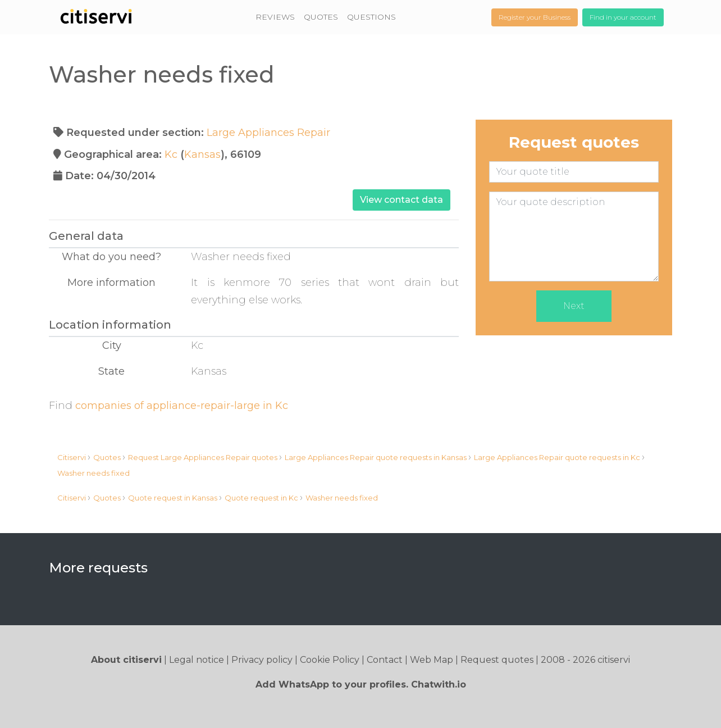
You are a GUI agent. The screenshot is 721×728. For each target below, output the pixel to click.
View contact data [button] (401, 200)
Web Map (432, 660)
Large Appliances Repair (268, 133)
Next (574, 306)
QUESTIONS (371, 17)
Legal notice (197, 660)
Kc (171, 154)
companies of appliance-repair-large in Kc (182, 406)
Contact (385, 660)
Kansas (202, 154)
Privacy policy (262, 660)
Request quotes (497, 660)
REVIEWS (275, 17)
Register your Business (535, 17)
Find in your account (623, 17)
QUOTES (321, 17)
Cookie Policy (330, 660)
